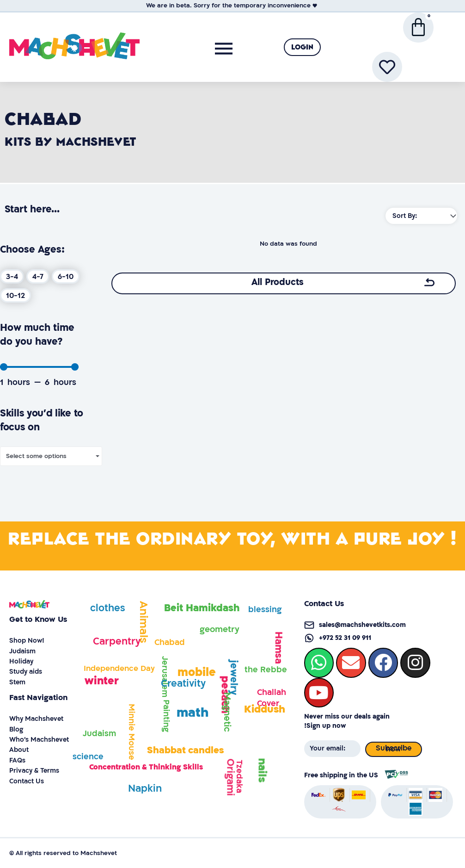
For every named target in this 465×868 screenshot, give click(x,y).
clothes (108, 608)
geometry (220, 629)
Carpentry (117, 642)
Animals (144, 622)
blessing (265, 610)
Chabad (170, 642)
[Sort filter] (421, 216)
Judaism (99, 734)
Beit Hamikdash (202, 608)
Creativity (183, 684)
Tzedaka (239, 776)
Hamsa (278, 648)
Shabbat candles (185, 750)
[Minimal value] (39, 367)
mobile (197, 673)
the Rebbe (266, 670)
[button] (302, 47)
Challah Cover (272, 698)
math (193, 713)
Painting (166, 716)
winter (102, 681)
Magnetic (227, 712)
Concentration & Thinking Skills (146, 767)
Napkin (145, 789)
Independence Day (119, 668)
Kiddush (265, 709)
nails (262, 770)
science (88, 757)
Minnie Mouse (132, 732)
